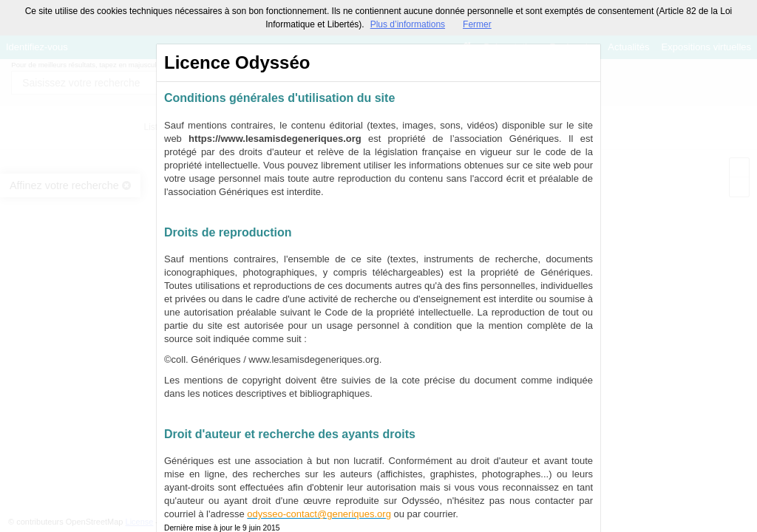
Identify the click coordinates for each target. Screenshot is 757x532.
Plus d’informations (408, 24)
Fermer (477, 24)
